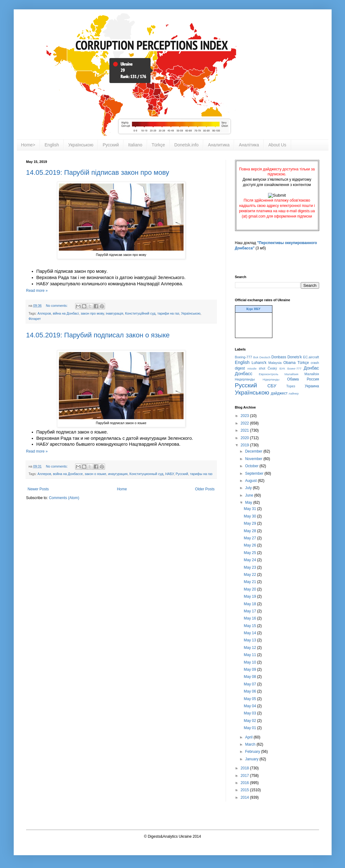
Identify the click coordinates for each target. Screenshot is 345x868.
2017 (245, 776)
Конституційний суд (140, 313)
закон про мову (92, 313)
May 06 (250, 691)
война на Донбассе (68, 474)
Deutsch (265, 357)
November (254, 459)
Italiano (135, 145)
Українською (81, 145)
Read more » (37, 291)
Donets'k (295, 357)
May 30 (250, 516)
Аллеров (44, 474)
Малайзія (312, 374)
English (52, 145)
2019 (245, 445)
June (249, 495)
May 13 (250, 640)
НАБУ (169, 474)
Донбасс (244, 374)
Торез (290, 386)
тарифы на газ (201, 474)
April (249, 737)
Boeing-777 (244, 357)
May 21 (250, 582)
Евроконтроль (269, 374)
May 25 (250, 553)
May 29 (250, 523)
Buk (256, 357)
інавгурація (115, 313)
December (254, 451)
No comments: (57, 306)
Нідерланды (271, 379)
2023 (245, 416)
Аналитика (219, 145)
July (249, 488)
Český (272, 368)
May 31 (250, 509)
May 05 (250, 699)
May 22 (250, 575)
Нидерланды (245, 379)
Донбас (311, 368)
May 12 (250, 648)
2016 (245, 783)
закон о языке (96, 474)
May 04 (250, 706)
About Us (277, 145)
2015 (245, 790)
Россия (313, 379)
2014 (245, 797)
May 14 (250, 633)
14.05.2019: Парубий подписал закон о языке (98, 335)
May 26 (250, 545)
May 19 (250, 596)
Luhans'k (259, 363)
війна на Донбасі (66, 313)
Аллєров (44, 313)
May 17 (250, 611)
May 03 (250, 713)
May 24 (250, 560)
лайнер (294, 393)
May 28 (250, 531)
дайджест (279, 393)
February (253, 752)
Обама (293, 379)
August (251, 481)
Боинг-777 (294, 368)
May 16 (250, 618)
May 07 (250, 684)
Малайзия (292, 374)
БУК (282, 368)
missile (252, 368)
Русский (111, 145)
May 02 (250, 721)
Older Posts (205, 489)
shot (262, 368)
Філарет (35, 319)
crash (315, 363)
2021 (245, 430)
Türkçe (158, 145)
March (251, 744)
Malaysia (275, 363)
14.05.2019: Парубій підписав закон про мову (98, 172)
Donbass (279, 357)
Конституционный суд (146, 474)
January (252, 759)
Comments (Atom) (64, 498)
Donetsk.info (186, 145)
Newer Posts (38, 489)
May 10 (250, 662)
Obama (289, 363)
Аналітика (249, 145)
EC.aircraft (311, 357)
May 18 (250, 604)
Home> (28, 145)
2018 (245, 768)
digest (240, 368)
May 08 (250, 677)
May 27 (250, 538)
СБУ (272, 386)
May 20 (250, 589)
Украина (312, 386)
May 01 (250, 728)
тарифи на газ (168, 313)
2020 (245, 438)
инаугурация (118, 474)
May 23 (250, 567)
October (252, 466)
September (255, 473)
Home (122, 489)
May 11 (250, 655)
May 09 (250, 669)
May (249, 503)
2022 (245, 423)
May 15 (250, 626)
